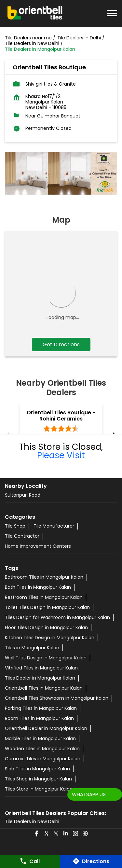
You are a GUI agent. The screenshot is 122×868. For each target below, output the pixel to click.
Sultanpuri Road (23, 495)
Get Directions (61, 344)
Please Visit (61, 455)
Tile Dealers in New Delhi (32, 821)
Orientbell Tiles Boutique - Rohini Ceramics (61, 416)
